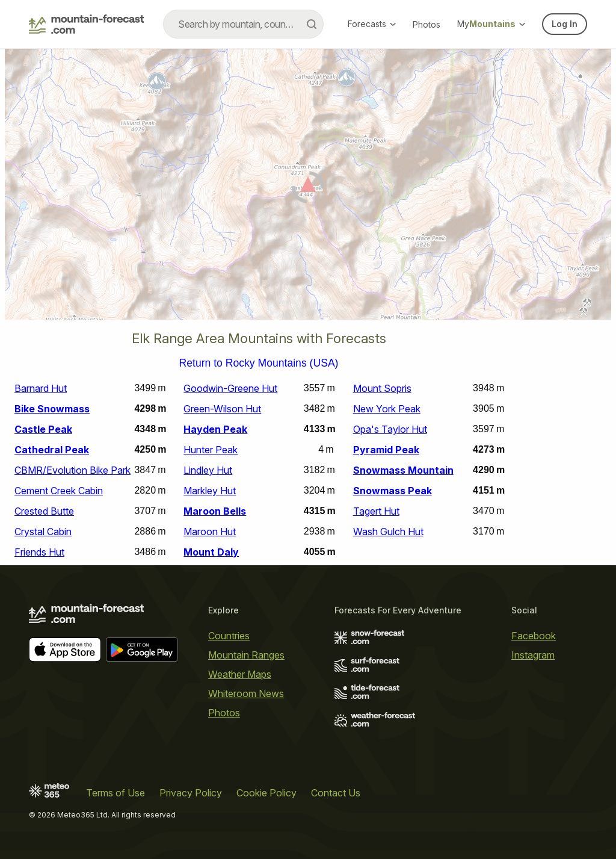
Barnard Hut (41, 388)
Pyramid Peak (386, 450)
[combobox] (243, 24)
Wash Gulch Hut (388, 532)
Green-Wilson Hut (222, 409)
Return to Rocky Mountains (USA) (259, 364)
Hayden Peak (215, 429)
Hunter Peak (211, 450)
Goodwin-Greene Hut (230, 388)
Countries (229, 636)
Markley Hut (210, 491)
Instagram (533, 655)
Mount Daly (211, 552)
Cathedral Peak (52, 450)
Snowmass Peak (393, 491)
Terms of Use (115, 793)
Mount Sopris (382, 388)
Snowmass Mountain (403, 470)
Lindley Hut (208, 470)
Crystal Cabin (43, 532)
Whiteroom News (246, 693)
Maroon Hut (210, 532)
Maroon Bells (215, 511)
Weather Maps (240, 674)
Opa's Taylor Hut (390, 429)
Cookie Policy (266, 793)
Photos (427, 24)
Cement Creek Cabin (59, 491)
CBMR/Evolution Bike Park (72, 470)
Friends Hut (39, 552)
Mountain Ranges (246, 655)
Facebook (534, 636)
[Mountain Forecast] (86, 24)
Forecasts (372, 24)
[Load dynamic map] (308, 189)
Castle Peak (43, 429)
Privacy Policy (191, 793)
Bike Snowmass (52, 409)
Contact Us (336, 793)
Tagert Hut (376, 511)
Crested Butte (44, 511)
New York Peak (387, 409)
